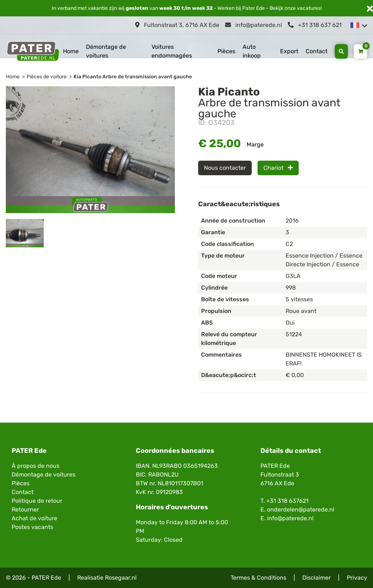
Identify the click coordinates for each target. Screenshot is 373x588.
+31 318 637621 (287, 501)
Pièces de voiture (47, 77)
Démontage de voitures (106, 51)
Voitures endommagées (172, 51)
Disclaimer (317, 578)
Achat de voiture (34, 518)
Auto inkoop (252, 51)
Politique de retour (37, 501)
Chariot (278, 168)
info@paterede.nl (254, 25)
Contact (317, 51)
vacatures (309, 8)
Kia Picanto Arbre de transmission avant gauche (133, 77)
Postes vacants (32, 527)
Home (71, 51)
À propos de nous (36, 466)
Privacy (357, 578)
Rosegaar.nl (121, 578)
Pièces (226, 51)
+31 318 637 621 (315, 25)
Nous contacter (225, 168)
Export (289, 51)
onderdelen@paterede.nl (301, 509)
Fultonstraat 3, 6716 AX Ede (177, 25)
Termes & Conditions (258, 578)
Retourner (25, 509)
